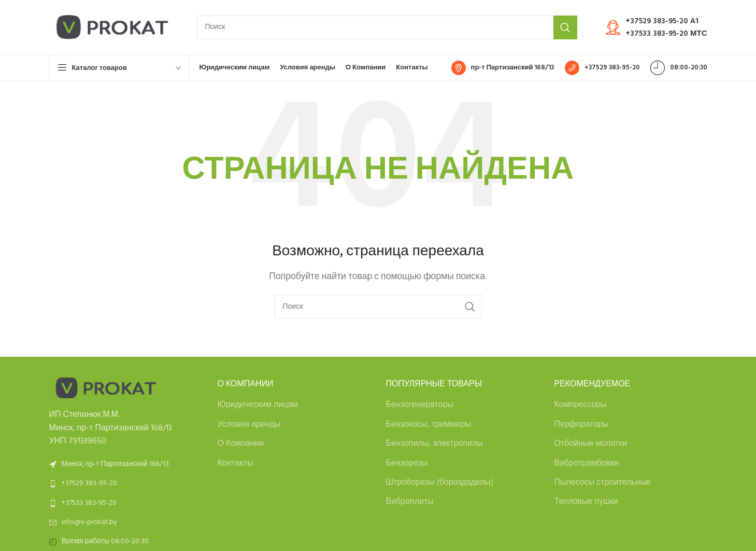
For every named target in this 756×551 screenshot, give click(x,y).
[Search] (387, 27)
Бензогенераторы (420, 405)
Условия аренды (249, 425)
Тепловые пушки (586, 502)
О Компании (241, 444)
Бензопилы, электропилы (435, 444)
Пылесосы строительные (603, 483)
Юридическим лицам (258, 405)
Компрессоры (581, 405)
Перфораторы (582, 425)
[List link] (126, 484)
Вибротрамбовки (587, 463)
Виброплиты (410, 502)
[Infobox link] (657, 27)
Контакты (236, 463)
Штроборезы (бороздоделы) (440, 483)
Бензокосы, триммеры (429, 425)
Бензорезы (407, 463)
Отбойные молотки (591, 444)
